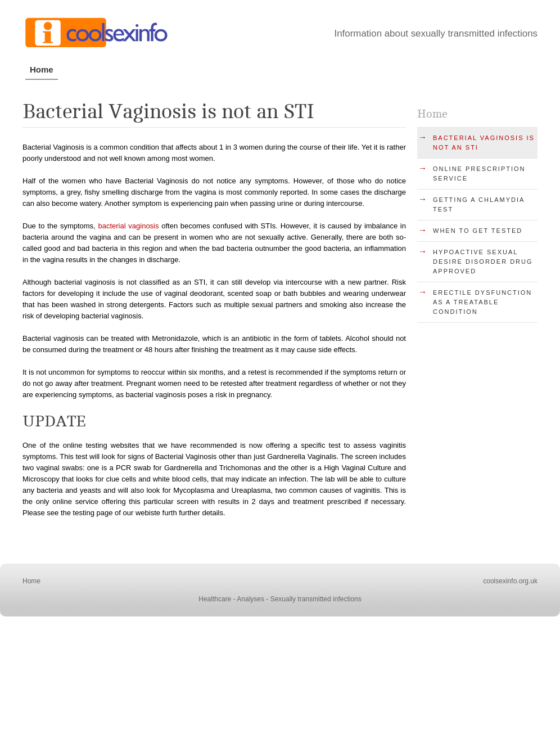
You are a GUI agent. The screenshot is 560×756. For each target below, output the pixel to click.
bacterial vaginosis (128, 226)
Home (42, 69)
